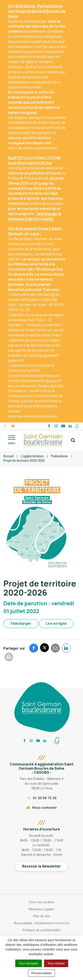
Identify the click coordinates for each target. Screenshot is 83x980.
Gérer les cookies (41, 902)
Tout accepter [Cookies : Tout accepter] (29, 963)
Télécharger (21, 624)
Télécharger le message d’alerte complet (35, 216)
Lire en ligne (56, 624)
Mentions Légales (42, 909)
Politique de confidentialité (42, 930)
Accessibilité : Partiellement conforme (42, 923)
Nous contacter (41, 808)
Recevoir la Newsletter (41, 866)
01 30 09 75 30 (41, 798)
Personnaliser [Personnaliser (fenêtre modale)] (42, 973)
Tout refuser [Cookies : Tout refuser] (56, 963)
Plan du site (42, 916)
